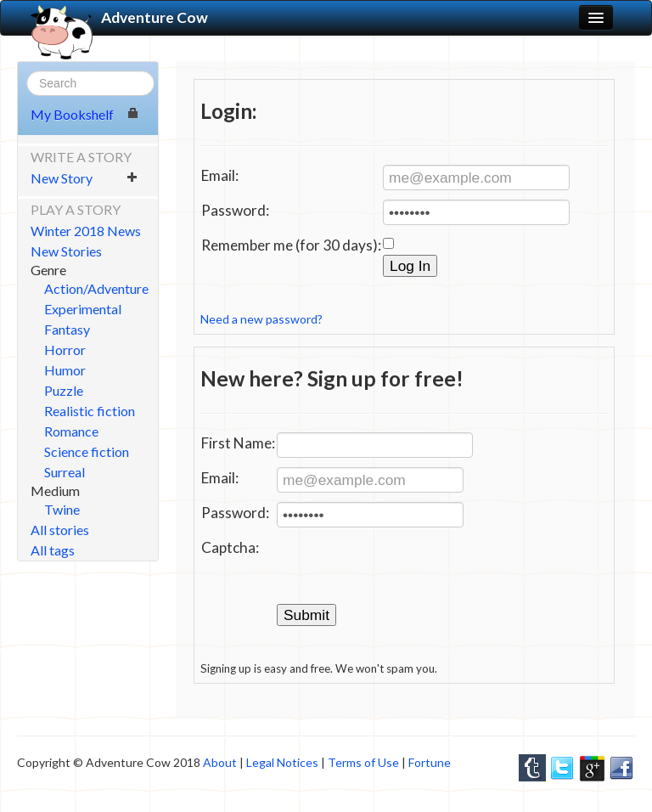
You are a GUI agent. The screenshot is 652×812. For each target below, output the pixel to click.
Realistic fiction (90, 411)
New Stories (66, 251)
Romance (71, 431)
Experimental (83, 309)
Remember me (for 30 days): (291, 245)
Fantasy (67, 329)
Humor (65, 370)
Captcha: (230, 547)
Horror (65, 350)
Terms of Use (363, 762)
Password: (235, 210)
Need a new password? (261, 319)
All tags (53, 550)
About (220, 762)
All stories (60, 530)
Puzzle (64, 390)
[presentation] (406, 570)
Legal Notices (282, 762)
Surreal (65, 472)
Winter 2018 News (86, 231)
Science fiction (87, 451)
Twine (62, 509)
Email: (220, 175)
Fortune (430, 762)
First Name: (238, 443)
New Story (84, 178)
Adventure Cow (119, 18)
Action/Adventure (96, 288)
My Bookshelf (84, 114)
